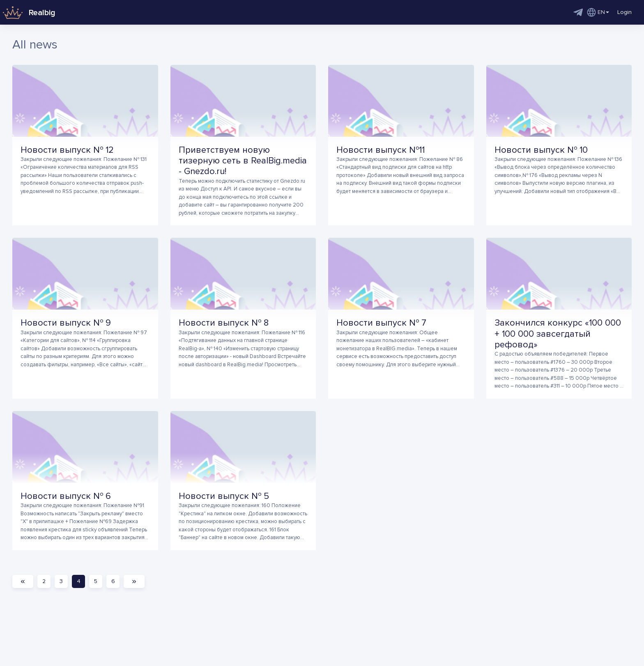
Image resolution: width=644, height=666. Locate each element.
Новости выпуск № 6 (66, 496)
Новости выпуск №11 (381, 150)
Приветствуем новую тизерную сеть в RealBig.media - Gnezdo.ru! (243, 161)
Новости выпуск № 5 (224, 496)
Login (624, 12)
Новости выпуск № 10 (541, 150)
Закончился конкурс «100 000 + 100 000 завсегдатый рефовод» (558, 334)
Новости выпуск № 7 (381, 323)
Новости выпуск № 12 (67, 150)
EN (598, 12)
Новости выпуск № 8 (224, 323)
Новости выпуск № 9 (66, 323)
